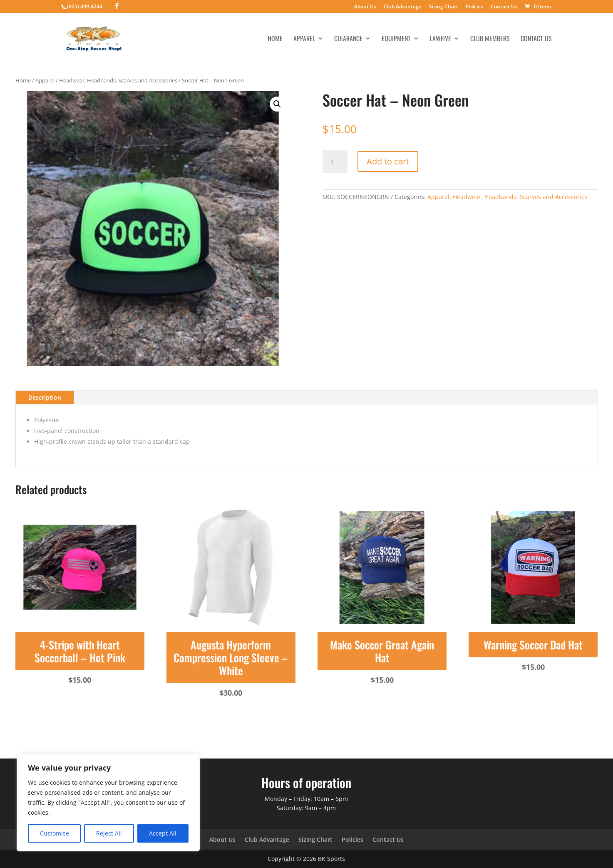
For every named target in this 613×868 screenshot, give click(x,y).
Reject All (109, 833)
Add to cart (388, 161)
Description (45, 397)
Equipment (396, 39)
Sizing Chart (444, 7)
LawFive (441, 39)
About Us (365, 7)
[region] (108, 803)
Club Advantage (403, 7)
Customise (55, 833)
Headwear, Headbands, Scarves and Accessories (118, 80)
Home (275, 39)
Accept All (163, 833)
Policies (474, 7)
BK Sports (331, 859)
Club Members (490, 39)
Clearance (348, 39)
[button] (277, 104)
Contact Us (504, 7)
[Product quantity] (335, 162)
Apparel (304, 39)
